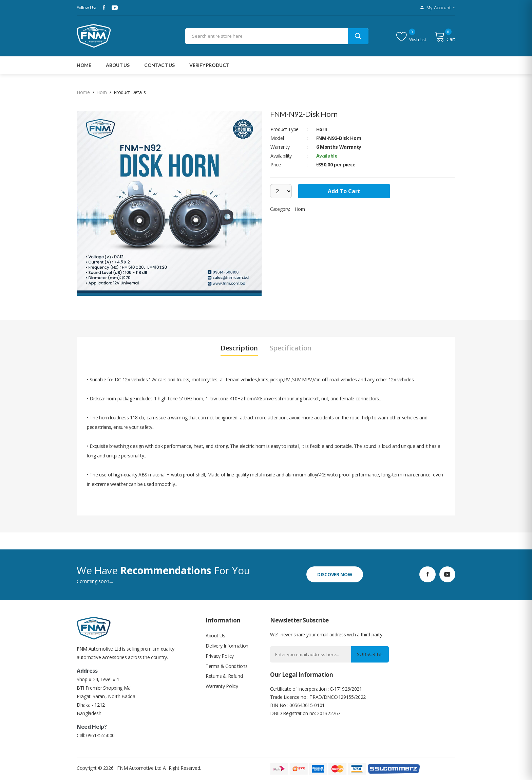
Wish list (411, 37)
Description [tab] (239, 348)
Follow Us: (86, 7)
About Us (215, 636)
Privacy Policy (220, 656)
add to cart (344, 191)
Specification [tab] (291, 348)
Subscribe (370, 654)
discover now (335, 574)
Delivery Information (227, 646)
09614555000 (100, 735)
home (83, 92)
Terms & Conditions (227, 666)
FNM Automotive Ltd (139, 768)
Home (84, 65)
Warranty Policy (222, 686)
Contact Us (159, 65)
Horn (102, 92)
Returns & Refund (224, 676)
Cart (445, 37)
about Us (118, 65)
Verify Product (209, 65)
